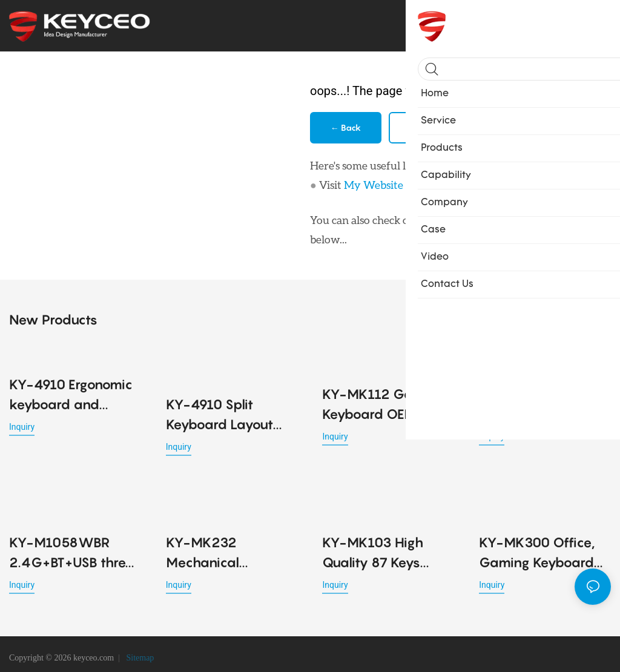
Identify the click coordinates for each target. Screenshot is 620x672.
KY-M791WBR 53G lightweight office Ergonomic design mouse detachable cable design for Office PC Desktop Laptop (540, 402)
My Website (374, 185)
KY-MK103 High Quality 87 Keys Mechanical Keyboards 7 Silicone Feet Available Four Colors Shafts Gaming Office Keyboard (387, 537)
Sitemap (139, 651)
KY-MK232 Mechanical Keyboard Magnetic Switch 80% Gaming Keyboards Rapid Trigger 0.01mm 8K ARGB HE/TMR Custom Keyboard (231, 537)
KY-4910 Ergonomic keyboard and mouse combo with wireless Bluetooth (71, 393)
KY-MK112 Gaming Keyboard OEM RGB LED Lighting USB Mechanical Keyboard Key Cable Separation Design (386, 402)
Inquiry (22, 424)
